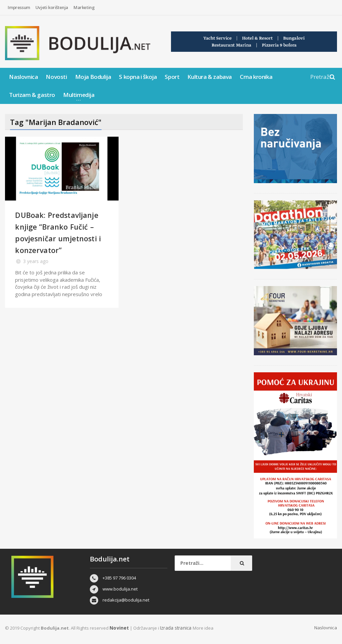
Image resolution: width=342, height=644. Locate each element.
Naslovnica (23, 77)
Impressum (19, 7)
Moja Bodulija (93, 77)
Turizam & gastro (32, 95)
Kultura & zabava (210, 77)
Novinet (119, 628)
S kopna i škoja (138, 77)
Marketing (84, 7)
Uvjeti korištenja (52, 7)
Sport (172, 77)
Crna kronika (256, 77)
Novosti (56, 77)
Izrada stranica (174, 628)
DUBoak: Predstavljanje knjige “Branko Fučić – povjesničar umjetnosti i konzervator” (58, 244)
